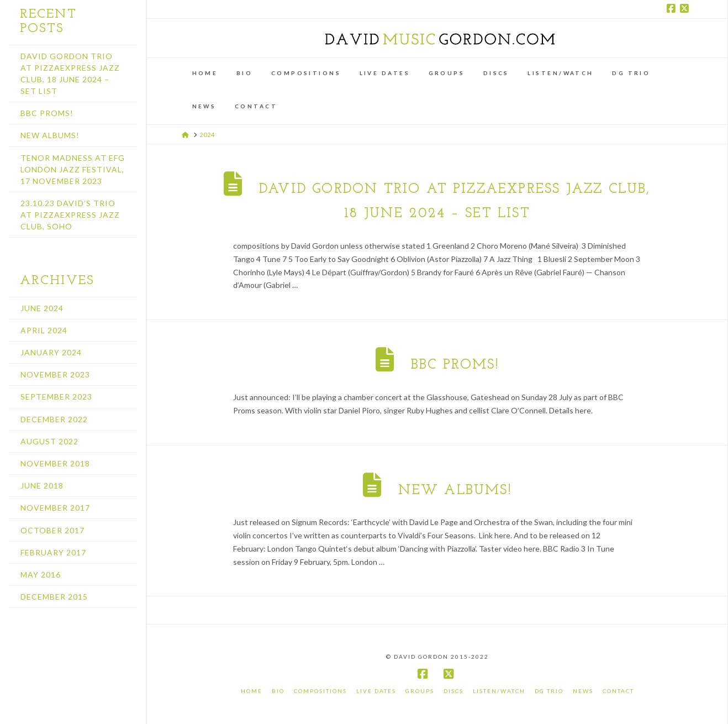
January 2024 (51, 352)
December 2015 (54, 597)
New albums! (455, 490)
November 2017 (55, 508)
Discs (453, 691)
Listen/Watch (499, 691)
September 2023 (56, 397)
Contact (618, 691)
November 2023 (55, 374)
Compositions (320, 691)
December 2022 (54, 419)
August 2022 (49, 441)
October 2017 (52, 530)
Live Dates (376, 691)
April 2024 (44, 330)
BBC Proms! (455, 365)
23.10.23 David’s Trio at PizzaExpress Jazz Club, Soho (70, 215)
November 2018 (55, 463)
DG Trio (549, 691)
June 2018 (42, 486)
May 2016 (41, 575)
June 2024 (42, 308)
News (583, 691)
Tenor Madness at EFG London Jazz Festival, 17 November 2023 (73, 169)
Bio (278, 691)
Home (252, 691)
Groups (420, 691)
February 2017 (53, 552)
